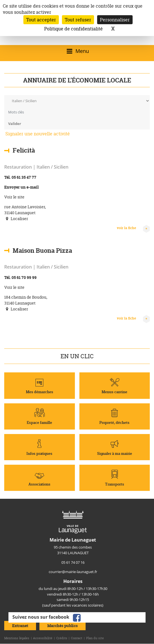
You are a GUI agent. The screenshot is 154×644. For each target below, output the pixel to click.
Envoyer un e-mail (21, 187)
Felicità (24, 150)
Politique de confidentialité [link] (73, 29)
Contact (77, 638)
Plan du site (95, 638)
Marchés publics (63, 626)
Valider (15, 124)
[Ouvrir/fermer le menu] (77, 51)
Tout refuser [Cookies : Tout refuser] (78, 20)
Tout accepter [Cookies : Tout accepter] (41, 20)
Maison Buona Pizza (42, 250)
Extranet (20, 626)
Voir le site (14, 197)
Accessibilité (43, 638)
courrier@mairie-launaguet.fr (73, 572)
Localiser (16, 219)
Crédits (62, 638)
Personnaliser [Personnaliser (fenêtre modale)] (115, 20)
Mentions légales (17, 638)
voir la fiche (133, 228)
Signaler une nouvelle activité (38, 134)
